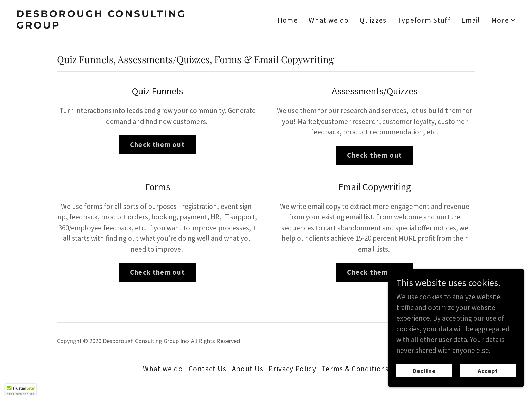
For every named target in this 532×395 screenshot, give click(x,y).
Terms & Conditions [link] (355, 369)
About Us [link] (248, 369)
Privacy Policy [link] (292, 369)
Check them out (158, 145)
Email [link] (471, 20)
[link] (138, 26)
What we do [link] (329, 21)
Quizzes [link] (373, 20)
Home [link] (288, 20)
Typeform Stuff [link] (424, 20)
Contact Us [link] (208, 369)
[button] (503, 20)
